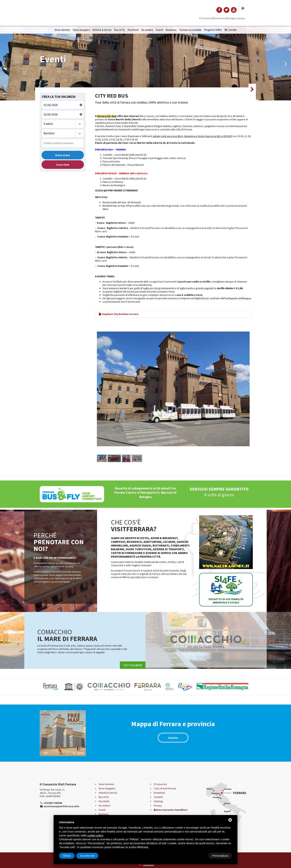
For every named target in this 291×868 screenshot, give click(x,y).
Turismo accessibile (190, 30)
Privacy (158, 806)
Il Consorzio (205, 18)
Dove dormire (62, 30)
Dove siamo (219, 18)
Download (159, 793)
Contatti (158, 797)
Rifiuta (201, 856)
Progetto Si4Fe (213, 30)
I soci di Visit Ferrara (165, 788)
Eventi (159, 30)
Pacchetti (133, 30)
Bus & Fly (120, 30)
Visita (133, 665)
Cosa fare (63, 165)
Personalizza (71, 856)
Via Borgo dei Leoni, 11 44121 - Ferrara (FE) (52, 791)
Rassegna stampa (236, 18)
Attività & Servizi (102, 30)
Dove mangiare (81, 30)
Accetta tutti (221, 856)
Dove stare (63, 155)
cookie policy (95, 835)
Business (171, 30)
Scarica (173, 738)
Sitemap (158, 801)
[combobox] (63, 124)
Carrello (230, 30)
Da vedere (147, 30)
